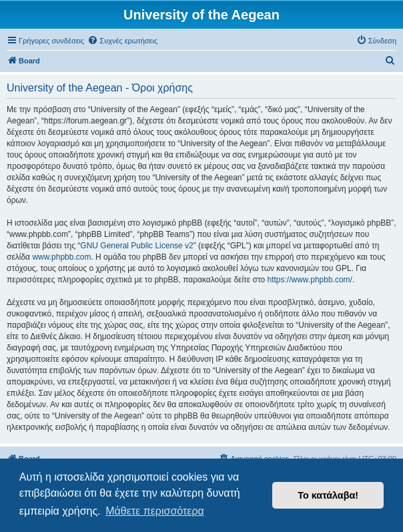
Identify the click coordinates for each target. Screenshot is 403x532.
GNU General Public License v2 (136, 246)
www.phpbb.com (61, 257)
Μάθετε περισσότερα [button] (155, 511)
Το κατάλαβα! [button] (328, 495)
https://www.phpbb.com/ (310, 280)
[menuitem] (122, 41)
